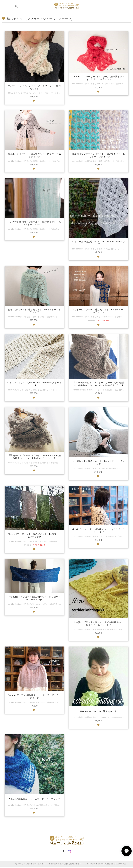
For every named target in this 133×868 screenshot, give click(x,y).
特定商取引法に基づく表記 (116, 865)
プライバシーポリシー (94, 865)
